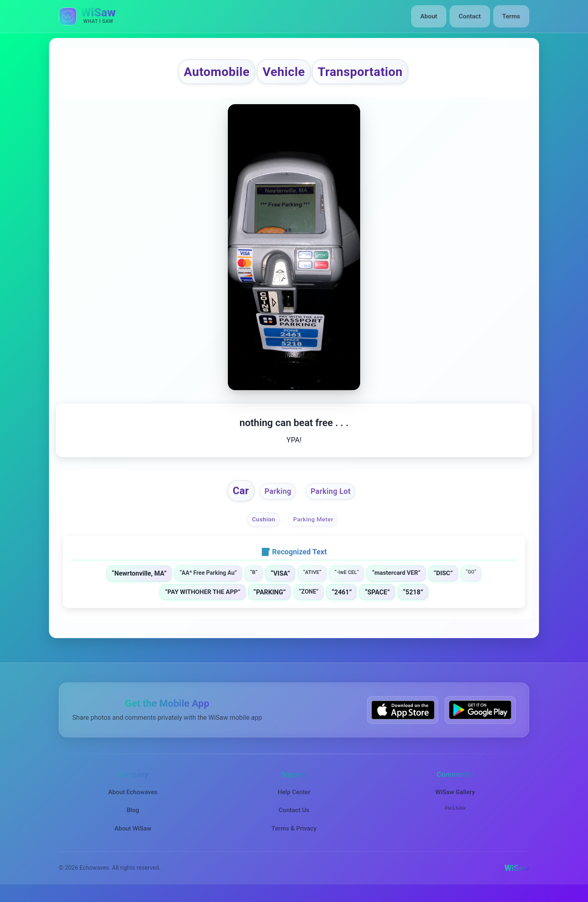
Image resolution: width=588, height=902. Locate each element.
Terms (512, 16)
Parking (275, 498)
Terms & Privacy (294, 836)
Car (234, 497)
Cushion (261, 527)
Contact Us (294, 818)
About (432, 16)
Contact (471, 16)
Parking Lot (335, 498)
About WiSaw (133, 836)
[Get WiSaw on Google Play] (480, 718)
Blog (133, 818)
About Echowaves (133, 800)
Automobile (200, 73)
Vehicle (281, 73)
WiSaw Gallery (455, 800)
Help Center (294, 800)
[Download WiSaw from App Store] (403, 718)
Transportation (374, 73)
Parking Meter (315, 527)
